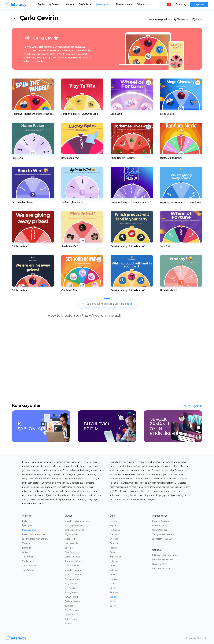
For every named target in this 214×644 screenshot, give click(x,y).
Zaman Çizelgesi (73, 579)
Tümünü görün (191, 406)
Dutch (113, 566)
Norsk (113, 575)
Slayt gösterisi (71, 592)
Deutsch (114, 543)
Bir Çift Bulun (71, 583)
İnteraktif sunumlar (161, 569)
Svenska (114, 579)
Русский (114, 539)
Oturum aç (181, 4)
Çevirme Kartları (72, 601)
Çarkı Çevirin (70, 552)
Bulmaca (69, 606)
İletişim (26, 552)
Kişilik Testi (70, 539)
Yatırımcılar (28, 557)
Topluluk (26, 543)
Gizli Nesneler (71, 588)
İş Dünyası (55, 4)
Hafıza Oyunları (72, 543)
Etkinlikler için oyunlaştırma (165, 555)
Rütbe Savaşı (71, 619)
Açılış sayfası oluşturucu (76, 525)
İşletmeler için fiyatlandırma (35, 539)
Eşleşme (69, 548)
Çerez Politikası (160, 530)
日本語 (113, 606)
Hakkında (27, 548)
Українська (115, 557)
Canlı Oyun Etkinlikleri (75, 530)
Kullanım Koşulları (160, 521)
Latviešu (114, 561)
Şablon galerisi (103, 4)
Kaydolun (199, 5)
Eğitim (41, 4)
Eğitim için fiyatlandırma (34, 534)
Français (114, 534)
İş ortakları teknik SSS (163, 539)
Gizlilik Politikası (160, 525)
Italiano (113, 548)
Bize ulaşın (127, 304)
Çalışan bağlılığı (159, 564)
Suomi (113, 588)
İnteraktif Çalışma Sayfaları (78, 521)
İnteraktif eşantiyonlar (163, 560)
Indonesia (115, 570)
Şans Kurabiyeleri (73, 575)
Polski (113, 552)
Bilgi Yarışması (71, 534)
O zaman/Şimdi (72, 566)
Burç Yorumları (72, 610)
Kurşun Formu (71, 597)
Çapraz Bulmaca (72, 557)
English (113, 521)
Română (114, 592)
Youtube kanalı (29, 566)
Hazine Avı (70, 615)
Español (114, 525)
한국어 (113, 601)
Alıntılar (68, 624)
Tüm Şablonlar (29, 570)
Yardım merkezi (30, 561)
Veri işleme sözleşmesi (163, 534)
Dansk (113, 583)
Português (115, 530)
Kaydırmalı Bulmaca (74, 561)
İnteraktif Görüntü (73, 570)
